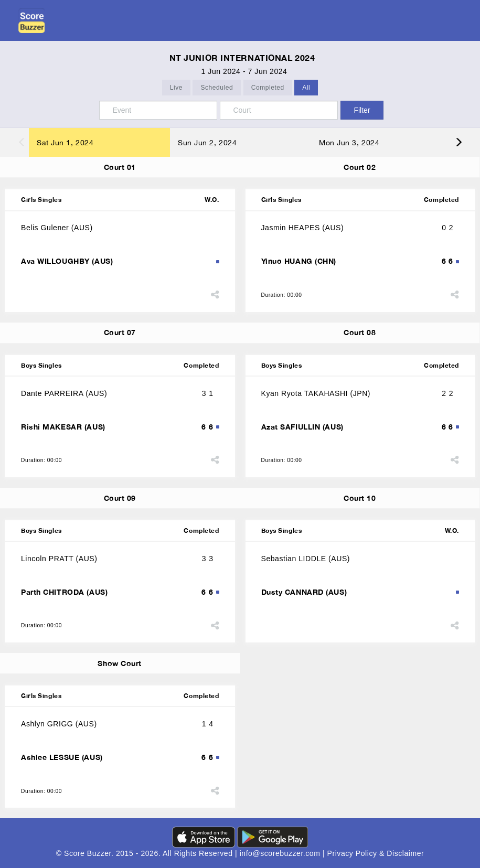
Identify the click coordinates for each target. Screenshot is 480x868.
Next (466, 142)
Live (176, 88)
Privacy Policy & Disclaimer (376, 853)
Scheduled (217, 88)
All (306, 88)
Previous (14, 142)
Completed (268, 88)
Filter (362, 110)
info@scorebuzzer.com (281, 853)
